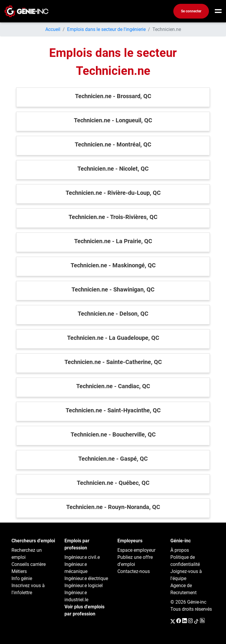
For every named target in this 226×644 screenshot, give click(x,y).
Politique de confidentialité (185, 561)
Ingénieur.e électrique (86, 578)
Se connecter (191, 11)
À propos (180, 550)
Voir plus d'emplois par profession (84, 610)
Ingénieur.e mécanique (76, 568)
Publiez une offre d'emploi (135, 561)
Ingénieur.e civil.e (82, 557)
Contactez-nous (134, 571)
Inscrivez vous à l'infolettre (28, 589)
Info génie (22, 578)
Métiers (19, 571)
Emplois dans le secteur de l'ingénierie (106, 29)
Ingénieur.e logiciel (84, 585)
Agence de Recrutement (183, 589)
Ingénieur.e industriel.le (76, 596)
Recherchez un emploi (27, 554)
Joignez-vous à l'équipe (186, 575)
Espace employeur (136, 550)
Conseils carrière (29, 564)
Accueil (53, 29)
